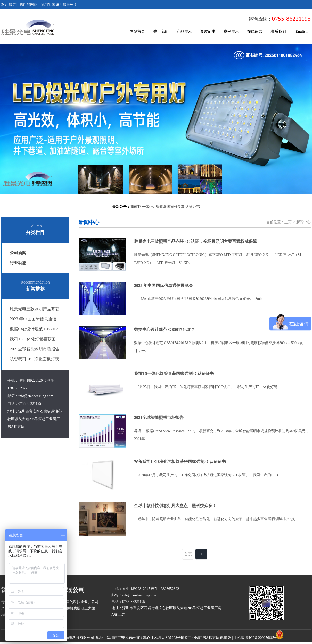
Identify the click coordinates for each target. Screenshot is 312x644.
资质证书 (208, 31)
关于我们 (161, 31)
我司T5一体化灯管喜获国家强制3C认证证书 (37, 339)
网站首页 (137, 31)
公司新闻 (18, 253)
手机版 (239, 638)
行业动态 (18, 263)
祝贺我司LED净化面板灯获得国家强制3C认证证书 (37, 359)
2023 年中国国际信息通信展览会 (37, 319)
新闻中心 (303, 222)
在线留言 (255, 31)
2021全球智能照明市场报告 (35, 349)
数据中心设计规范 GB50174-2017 (37, 329)
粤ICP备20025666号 (261, 638)
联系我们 (278, 31)
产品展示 (184, 31)
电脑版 (226, 638)
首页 (188, 554)
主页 (288, 222)
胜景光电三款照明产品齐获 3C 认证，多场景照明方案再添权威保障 (37, 309)
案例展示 (231, 31)
